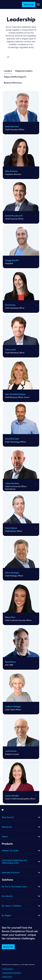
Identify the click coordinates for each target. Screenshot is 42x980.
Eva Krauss (10, 305)
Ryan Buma (10, 662)
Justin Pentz (11, 751)
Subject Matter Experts (15, 77)
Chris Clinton (11, 528)
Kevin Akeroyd (12, 126)
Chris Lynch (10, 350)
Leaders (8, 71)
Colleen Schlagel (13, 706)
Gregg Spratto (12, 260)
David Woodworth (14, 216)
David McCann (12, 439)
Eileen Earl (10, 617)
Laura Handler (12, 796)
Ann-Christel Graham (15, 394)
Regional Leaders (24, 71)
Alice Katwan (11, 171)
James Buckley (12, 483)
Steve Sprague (12, 573)
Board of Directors (13, 83)
